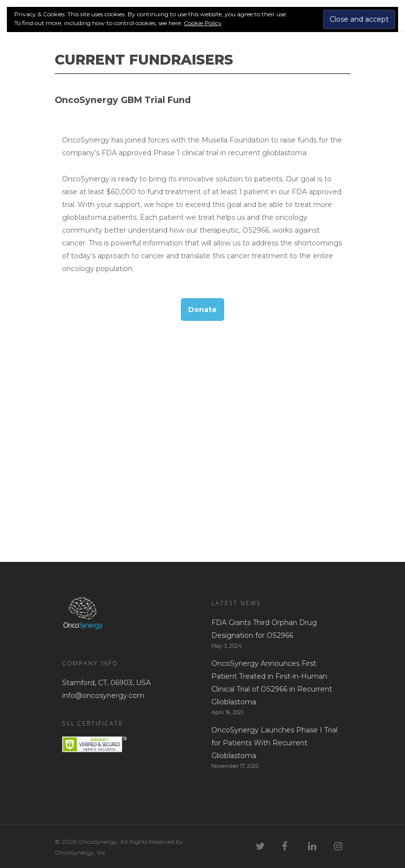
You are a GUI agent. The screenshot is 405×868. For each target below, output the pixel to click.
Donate (202, 310)
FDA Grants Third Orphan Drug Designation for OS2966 (264, 629)
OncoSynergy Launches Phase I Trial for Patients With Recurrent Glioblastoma (274, 743)
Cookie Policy (203, 23)
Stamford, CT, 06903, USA (106, 683)
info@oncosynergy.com (103, 695)
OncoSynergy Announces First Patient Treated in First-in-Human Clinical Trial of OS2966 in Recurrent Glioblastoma (272, 683)
